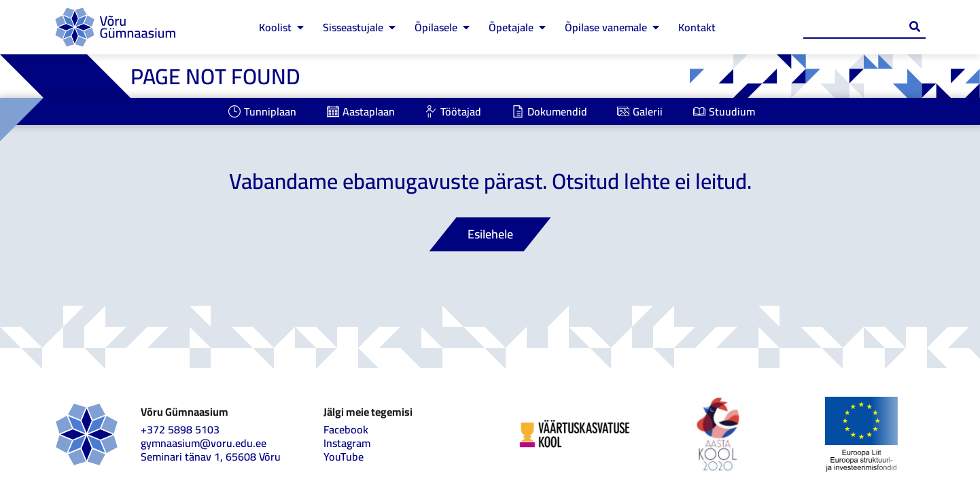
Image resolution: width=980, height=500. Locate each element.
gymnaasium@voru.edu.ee (204, 443)
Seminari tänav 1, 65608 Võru (211, 457)
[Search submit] (915, 26)
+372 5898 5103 (180, 429)
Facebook (346, 429)
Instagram (347, 443)
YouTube (344, 457)
